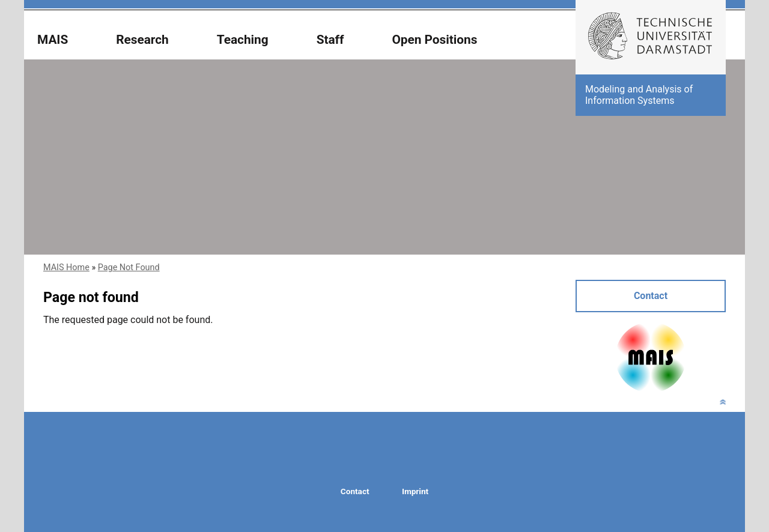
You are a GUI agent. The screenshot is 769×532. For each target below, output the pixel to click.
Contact (651, 296)
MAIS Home (66, 268)
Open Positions (434, 40)
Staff (330, 40)
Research (142, 40)
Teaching (243, 40)
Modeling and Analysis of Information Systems (639, 95)
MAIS (53, 40)
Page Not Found (129, 268)
